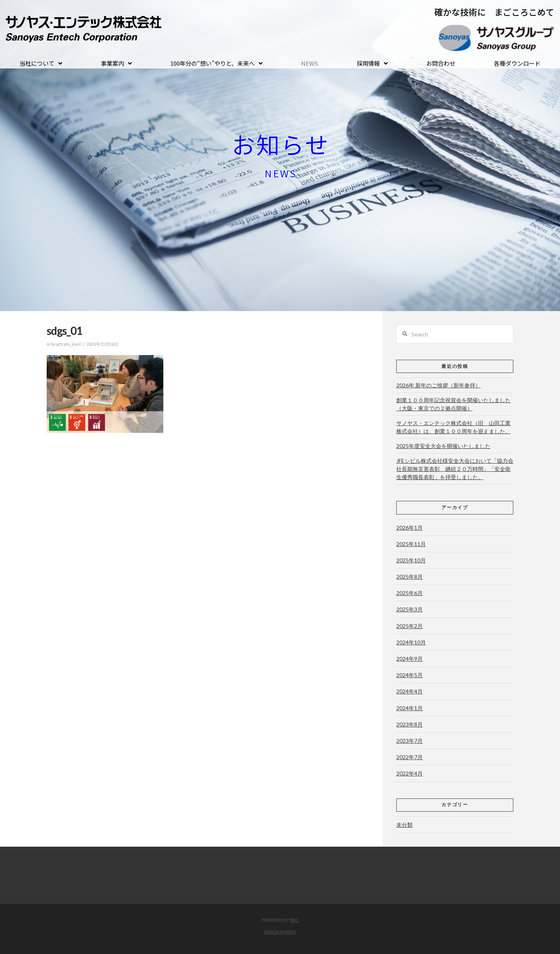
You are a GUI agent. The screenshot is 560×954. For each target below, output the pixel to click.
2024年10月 (411, 642)
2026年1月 (409, 528)
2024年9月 (409, 659)
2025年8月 (409, 577)
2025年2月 (409, 626)
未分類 (404, 825)
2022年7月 (409, 757)
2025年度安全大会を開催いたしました (443, 446)
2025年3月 (409, 609)
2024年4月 (409, 691)
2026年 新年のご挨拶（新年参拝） (438, 385)
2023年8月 (409, 724)
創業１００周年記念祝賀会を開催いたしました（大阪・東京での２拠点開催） (453, 404)
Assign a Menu (280, 932)
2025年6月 (409, 593)
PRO (294, 920)
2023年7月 (409, 741)
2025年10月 (411, 560)
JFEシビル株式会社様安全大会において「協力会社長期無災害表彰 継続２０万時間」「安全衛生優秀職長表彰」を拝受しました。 (455, 469)
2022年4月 (409, 773)
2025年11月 (411, 544)
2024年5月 (409, 675)
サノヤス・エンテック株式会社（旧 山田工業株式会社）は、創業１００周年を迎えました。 (453, 427)
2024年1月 (409, 708)
